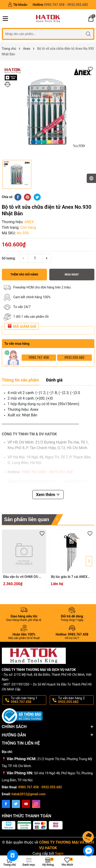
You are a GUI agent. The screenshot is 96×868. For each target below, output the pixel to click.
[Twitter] (16, 804)
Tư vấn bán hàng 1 (28, 700)
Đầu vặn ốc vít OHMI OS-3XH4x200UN (21, 577)
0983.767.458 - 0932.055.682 (40, 787)
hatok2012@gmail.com (29, 794)
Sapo (59, 853)
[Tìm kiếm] (88, 34)
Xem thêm (48, 495)
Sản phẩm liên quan (27, 519)
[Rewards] (13, 855)
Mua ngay (72, 275)
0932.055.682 (74, 358)
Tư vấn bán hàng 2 (75, 700)
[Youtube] (26, 804)
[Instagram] (36, 804)
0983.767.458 (39, 358)
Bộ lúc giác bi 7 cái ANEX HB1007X (69, 577)
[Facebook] (6, 804)
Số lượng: (9, 258)
